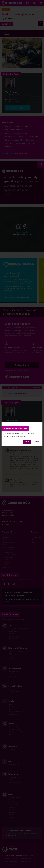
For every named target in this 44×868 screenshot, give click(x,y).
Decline (36, 442)
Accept (27, 442)
